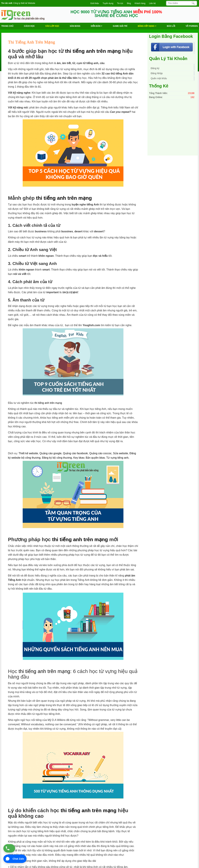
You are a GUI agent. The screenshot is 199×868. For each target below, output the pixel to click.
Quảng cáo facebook (75, 453)
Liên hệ (152, 3)
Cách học (29, 26)
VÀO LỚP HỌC (52, 26)
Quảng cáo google (50, 453)
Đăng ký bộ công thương (57, 458)
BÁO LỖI (171, 26)
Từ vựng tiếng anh (117, 458)
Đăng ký (155, 68)
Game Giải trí (120, 26)
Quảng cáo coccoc (101, 453)
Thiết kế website (28, 453)
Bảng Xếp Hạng (147, 26)
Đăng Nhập (157, 73)
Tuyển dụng (108, 3)
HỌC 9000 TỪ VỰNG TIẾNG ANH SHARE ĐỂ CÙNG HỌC (116, 14)
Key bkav (79, 458)
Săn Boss (75, 26)
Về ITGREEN (192, 26)
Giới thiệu (95, 3)
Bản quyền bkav (95, 458)
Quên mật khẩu (159, 78)
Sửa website (120, 453)
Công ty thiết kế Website (24, 3)
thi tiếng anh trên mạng (93, 51)
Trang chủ (7, 26)
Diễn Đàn (97, 26)
